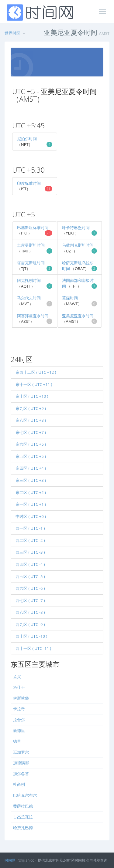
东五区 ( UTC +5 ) (31, 456)
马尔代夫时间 (29, 298)
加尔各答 (21, 774)
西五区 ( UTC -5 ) (30, 576)
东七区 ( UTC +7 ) (31, 432)
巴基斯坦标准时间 (33, 228)
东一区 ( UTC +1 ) (31, 504)
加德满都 (21, 763)
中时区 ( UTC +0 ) (31, 516)
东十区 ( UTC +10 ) (32, 396)
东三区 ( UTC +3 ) (31, 480)
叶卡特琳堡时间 (76, 228)
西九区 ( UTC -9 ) (30, 624)
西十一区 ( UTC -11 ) (33, 648)
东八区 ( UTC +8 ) (31, 420)
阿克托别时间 (29, 280)
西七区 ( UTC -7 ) (30, 600)
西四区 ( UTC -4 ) (30, 564)
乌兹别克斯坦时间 (78, 245)
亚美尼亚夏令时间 (78, 316)
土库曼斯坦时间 (31, 245)
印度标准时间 (29, 183)
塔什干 (19, 687)
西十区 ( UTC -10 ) (31, 636)
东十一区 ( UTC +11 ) (34, 384)
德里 (17, 741)
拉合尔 (19, 720)
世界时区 (12, 33)
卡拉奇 (19, 709)
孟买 (17, 677)
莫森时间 (70, 298)
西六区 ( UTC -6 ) (30, 588)
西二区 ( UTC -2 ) (30, 540)
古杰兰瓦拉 (23, 817)
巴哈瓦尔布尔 (25, 795)
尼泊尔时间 (27, 139)
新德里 (19, 731)
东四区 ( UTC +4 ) (31, 468)
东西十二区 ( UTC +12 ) (36, 372)
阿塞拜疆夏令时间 (33, 316)
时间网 (10, 860)
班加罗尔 (21, 752)
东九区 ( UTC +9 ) (31, 408)
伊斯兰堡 (21, 698)
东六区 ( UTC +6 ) (31, 444)
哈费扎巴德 (23, 828)
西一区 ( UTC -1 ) (30, 528)
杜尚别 (19, 784)
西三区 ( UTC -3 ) (30, 552)
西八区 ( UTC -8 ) (30, 612)
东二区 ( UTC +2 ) (31, 492)
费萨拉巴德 (23, 806)
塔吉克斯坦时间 (31, 263)
